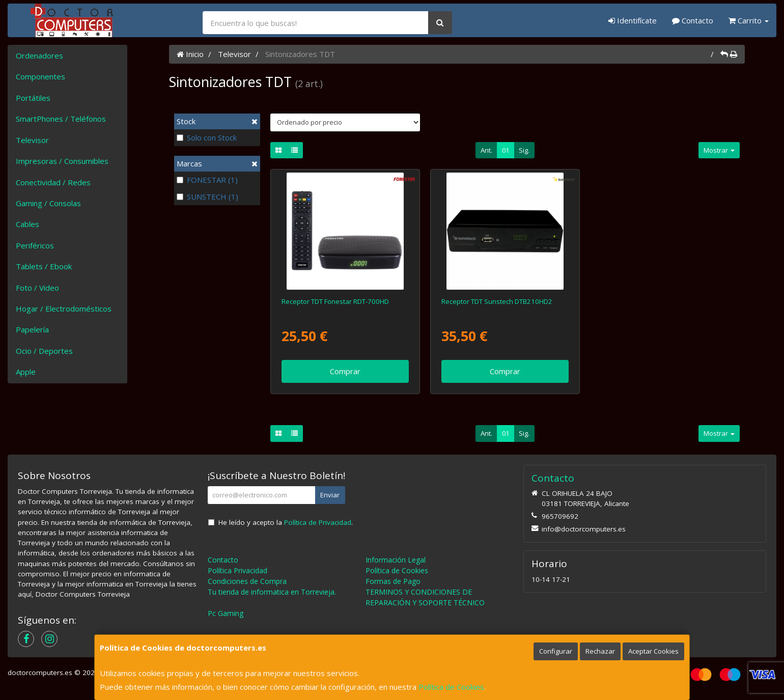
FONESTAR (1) (207, 180)
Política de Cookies (451, 687)
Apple (26, 372)
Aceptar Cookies (653, 651)
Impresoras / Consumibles (62, 161)
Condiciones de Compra (247, 581)
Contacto (693, 20)
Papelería (32, 329)
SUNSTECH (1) (207, 197)
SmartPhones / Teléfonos (61, 119)
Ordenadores (39, 55)
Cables (27, 224)
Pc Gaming (226, 613)
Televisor (32, 140)
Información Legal (396, 560)
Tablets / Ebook (44, 266)
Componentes (40, 76)
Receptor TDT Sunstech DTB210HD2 (497, 301)
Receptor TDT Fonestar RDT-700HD (335, 301)
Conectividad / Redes (53, 182)
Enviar (330, 495)
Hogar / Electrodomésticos (64, 309)
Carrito (749, 20)
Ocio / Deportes (44, 351)
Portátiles (33, 98)
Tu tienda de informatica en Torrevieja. (272, 592)
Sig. (524, 150)
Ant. (486, 150)
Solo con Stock (207, 137)
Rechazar (600, 651)
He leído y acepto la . (286, 522)
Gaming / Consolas (48, 203)
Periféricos (35, 245)
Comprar (345, 371)
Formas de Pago (393, 581)
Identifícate (633, 20)
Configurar (556, 651)
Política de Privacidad (318, 522)
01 (506, 150)
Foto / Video (37, 288)
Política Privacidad (237, 570)
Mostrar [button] (719, 150)
